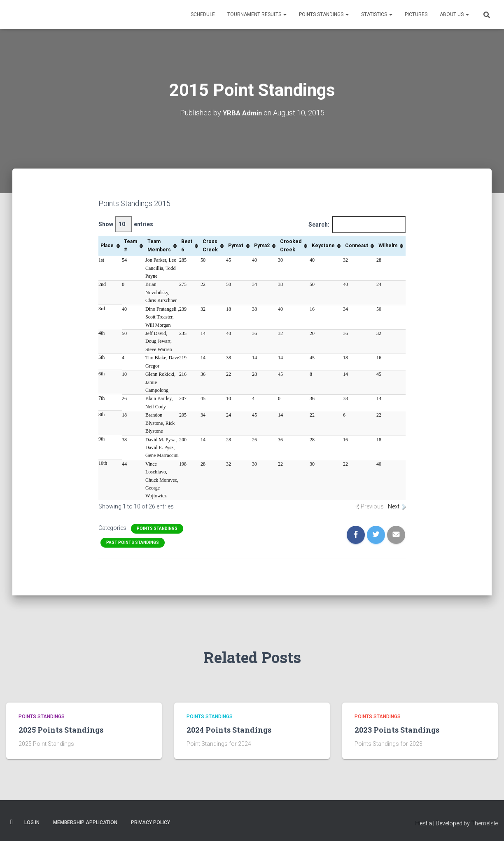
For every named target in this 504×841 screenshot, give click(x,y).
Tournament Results (257, 14)
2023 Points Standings (397, 730)
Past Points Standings (133, 542)
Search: (357, 224)
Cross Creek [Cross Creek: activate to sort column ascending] (210, 245)
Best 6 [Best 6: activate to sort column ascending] (187, 245)
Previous (372, 506)
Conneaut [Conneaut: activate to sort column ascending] (357, 245)
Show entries (126, 224)
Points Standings (324, 14)
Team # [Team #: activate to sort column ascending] (131, 245)
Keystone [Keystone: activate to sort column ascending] (323, 245)
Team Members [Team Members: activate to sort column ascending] (159, 245)
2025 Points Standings (61, 730)
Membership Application (85, 822)
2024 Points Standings (229, 730)
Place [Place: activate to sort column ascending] (107, 245)
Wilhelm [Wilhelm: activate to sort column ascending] (388, 245)
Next (394, 506)
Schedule (203, 14)
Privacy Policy (150, 822)
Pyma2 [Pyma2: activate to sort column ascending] (262, 245)
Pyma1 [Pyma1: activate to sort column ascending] (236, 245)
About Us (454, 14)
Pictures (416, 14)
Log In (32, 822)
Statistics (377, 14)
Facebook (12, 822)
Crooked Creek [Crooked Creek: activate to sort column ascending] (291, 245)
